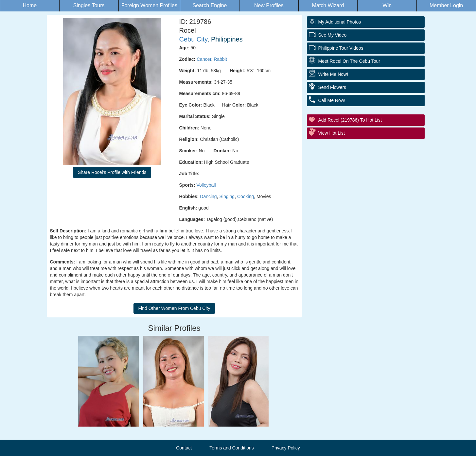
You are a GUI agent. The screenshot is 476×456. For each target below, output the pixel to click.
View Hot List (332, 133)
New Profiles (269, 5)
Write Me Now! (333, 74)
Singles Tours (89, 5)
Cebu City (193, 39)
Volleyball (206, 185)
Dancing (208, 196)
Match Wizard (328, 5)
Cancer (204, 59)
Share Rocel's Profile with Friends (112, 172)
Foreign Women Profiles (149, 5)
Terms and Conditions (231, 448)
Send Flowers (332, 87)
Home (30, 5)
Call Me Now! (332, 100)
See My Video (333, 35)
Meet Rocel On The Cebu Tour (349, 61)
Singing (227, 196)
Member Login (446, 5)
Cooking (246, 196)
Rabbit (220, 59)
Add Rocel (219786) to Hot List (350, 120)
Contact (184, 448)
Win (387, 5)
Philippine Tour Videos (341, 48)
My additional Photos (340, 22)
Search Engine (210, 5)
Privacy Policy (286, 448)
